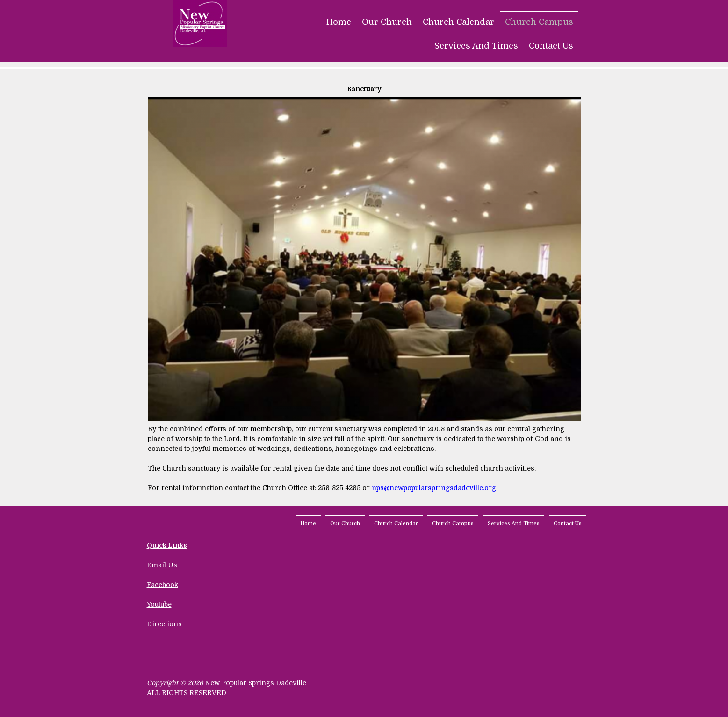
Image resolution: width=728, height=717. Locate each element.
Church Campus (539, 22)
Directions (164, 624)
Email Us (162, 565)
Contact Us (551, 46)
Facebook (162, 585)
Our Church (387, 22)
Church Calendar (458, 22)
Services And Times (476, 46)
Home (339, 22)
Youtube (159, 604)
